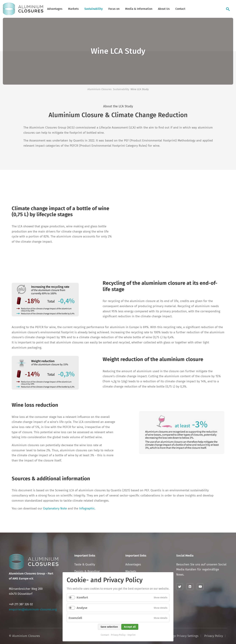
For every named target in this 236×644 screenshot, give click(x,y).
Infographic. (87, 508)
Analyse (82, 608)
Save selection (109, 627)
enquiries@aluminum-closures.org (33, 609)
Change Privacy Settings (182, 636)
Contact (180, 9)
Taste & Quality (85, 564)
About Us (164, 9)
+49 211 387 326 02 (21, 604)
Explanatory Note (55, 508)
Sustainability (94, 9)
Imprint (131, 635)
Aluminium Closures (99, 89)
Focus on (114, 9)
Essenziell (75, 618)
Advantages (55, 9)
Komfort (82, 598)
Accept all (130, 627)
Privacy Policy (118, 635)
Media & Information (139, 9)
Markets (73, 9)
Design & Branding (87, 571)
